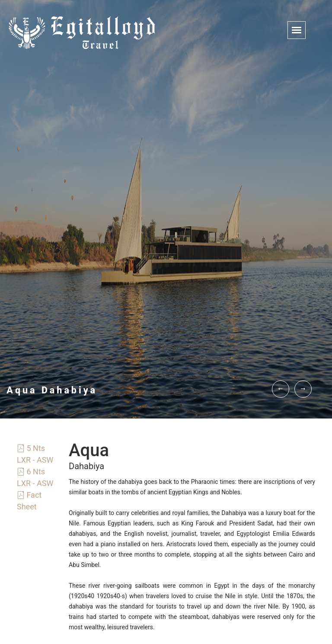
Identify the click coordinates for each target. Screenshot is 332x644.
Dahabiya (86, 466)
